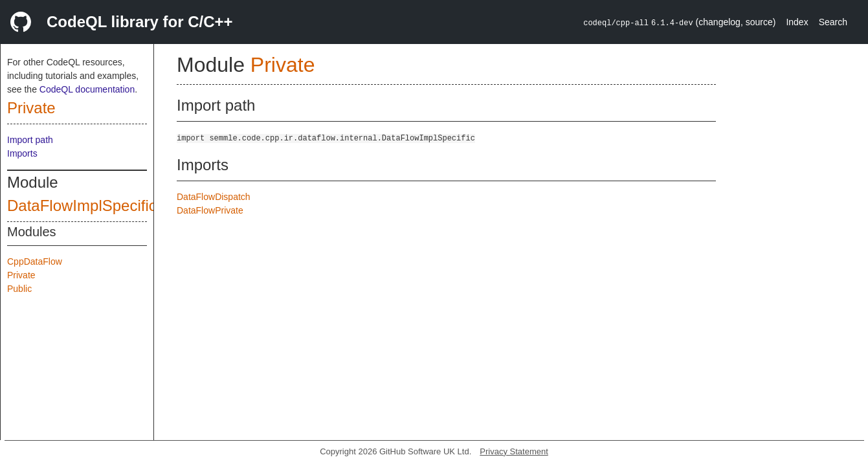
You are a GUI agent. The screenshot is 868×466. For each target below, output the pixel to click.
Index (797, 22)
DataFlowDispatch (214, 197)
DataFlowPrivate (210, 210)
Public (19, 289)
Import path (30, 140)
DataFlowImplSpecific (82, 205)
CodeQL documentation (87, 89)
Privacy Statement (514, 451)
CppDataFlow (35, 261)
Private (31, 108)
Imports (22, 153)
